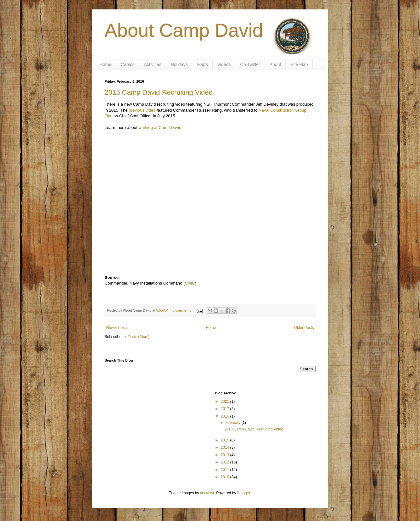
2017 (226, 409)
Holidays (179, 64)
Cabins (128, 64)
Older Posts (304, 328)
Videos (224, 64)
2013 (226, 455)
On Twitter (250, 64)
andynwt (207, 493)
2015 (226, 440)
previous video (142, 110)
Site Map (299, 64)
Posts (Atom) (139, 337)
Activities (152, 64)
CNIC (190, 283)
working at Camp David (160, 127)
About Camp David (184, 30)
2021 (226, 402)
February (233, 423)
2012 (226, 462)
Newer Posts (117, 328)
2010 (226, 477)
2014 (226, 447)
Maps (202, 64)
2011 (226, 470)
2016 (226, 416)
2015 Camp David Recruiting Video (159, 92)
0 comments (182, 310)
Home (106, 64)
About (275, 64)
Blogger (244, 493)
